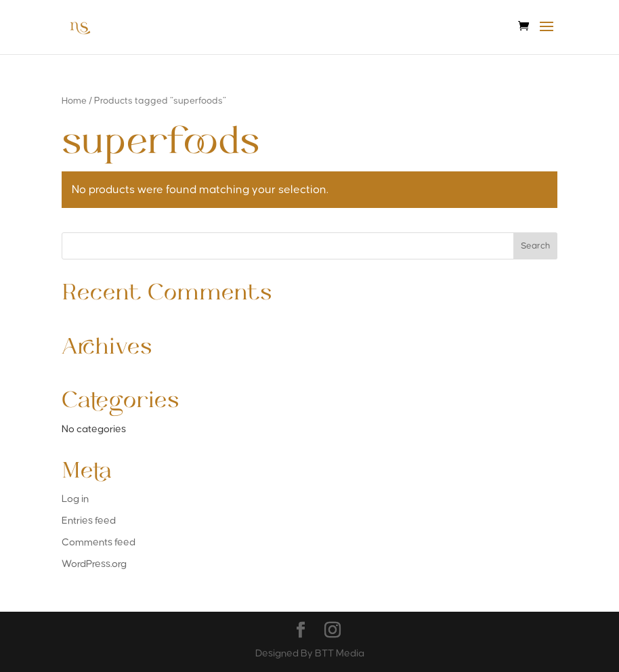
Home (74, 101)
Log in (75, 499)
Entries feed (89, 521)
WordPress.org (94, 564)
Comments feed (99, 542)
